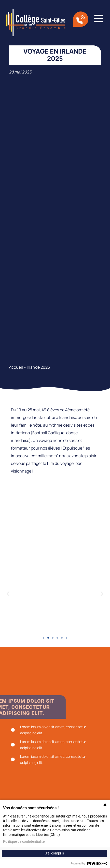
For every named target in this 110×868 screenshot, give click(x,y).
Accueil (16, 367)
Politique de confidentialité (24, 841)
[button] (8, 594)
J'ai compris (54, 853)
